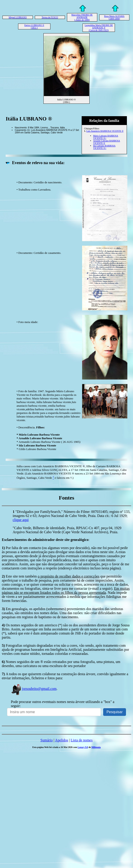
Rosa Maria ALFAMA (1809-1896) (114, 17)
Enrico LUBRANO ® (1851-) (34, 26)
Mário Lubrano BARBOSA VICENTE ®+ (106, 137)
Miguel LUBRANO (18, 17)
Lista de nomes (82, 740)
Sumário (47, 740)
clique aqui (21, 520)
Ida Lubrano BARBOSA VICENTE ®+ (104, 147)
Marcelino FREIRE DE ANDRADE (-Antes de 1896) (82, 17)
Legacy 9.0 (83, 747)
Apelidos (62, 740)
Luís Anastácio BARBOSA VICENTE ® (105, 131)
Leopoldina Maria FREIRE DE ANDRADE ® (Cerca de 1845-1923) (99, 28)
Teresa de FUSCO (50, 17)
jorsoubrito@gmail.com (34, 689)
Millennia (96, 747)
